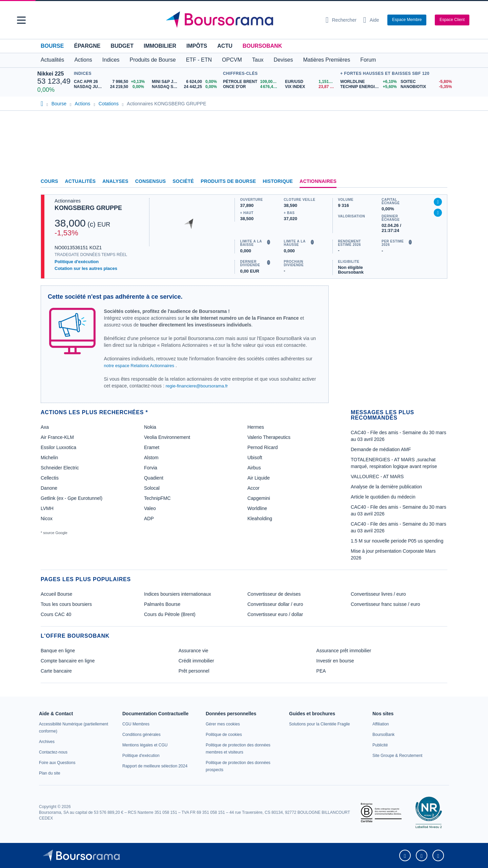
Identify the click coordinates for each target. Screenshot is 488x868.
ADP (149, 518)
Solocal (152, 488)
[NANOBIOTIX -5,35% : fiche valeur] (426, 87)
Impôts (197, 46)
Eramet (152, 447)
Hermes (256, 427)
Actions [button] (83, 60)
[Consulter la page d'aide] (371, 20)
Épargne (87, 46)
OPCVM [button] (232, 60)
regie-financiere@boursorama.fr (197, 386)
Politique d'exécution (77, 262)
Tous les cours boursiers (66, 604)
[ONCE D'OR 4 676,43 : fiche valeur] (251, 87)
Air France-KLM (57, 437)
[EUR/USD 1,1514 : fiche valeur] (311, 82)
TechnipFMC (157, 498)
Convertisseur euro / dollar (275, 614)
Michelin (49, 458)
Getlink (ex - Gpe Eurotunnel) (72, 498)
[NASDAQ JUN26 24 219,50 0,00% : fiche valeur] (110, 87)
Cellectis (50, 478)
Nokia (150, 427)
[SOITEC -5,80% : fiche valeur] (426, 82)
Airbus (254, 468)
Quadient (154, 478)
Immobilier (160, 46)
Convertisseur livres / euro (378, 594)
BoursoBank (262, 46)
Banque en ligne (58, 651)
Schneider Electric (60, 468)
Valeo (150, 508)
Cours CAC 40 (56, 614)
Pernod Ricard (263, 447)
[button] (21, 20)
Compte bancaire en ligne (68, 661)
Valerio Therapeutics (269, 437)
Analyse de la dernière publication (386, 487)
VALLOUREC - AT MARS (377, 477)
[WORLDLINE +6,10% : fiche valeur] (368, 82)
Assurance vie (194, 651)
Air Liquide (259, 478)
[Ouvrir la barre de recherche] (341, 20)
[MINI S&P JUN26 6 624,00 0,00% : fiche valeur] (186, 82)
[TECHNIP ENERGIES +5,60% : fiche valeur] (368, 87)
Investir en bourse (335, 661)
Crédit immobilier (196, 661)
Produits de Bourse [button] (153, 60)
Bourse (52, 46)
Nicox (47, 518)
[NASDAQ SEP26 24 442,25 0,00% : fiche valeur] (186, 87)
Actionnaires (318, 181)
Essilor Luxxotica (58, 447)
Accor (253, 488)
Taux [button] (258, 60)
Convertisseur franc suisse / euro (385, 604)
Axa (45, 427)
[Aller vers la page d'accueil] (241, 20)
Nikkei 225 (50, 74)
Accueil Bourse (56, 594)
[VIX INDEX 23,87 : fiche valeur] (311, 87)
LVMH (47, 508)
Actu (225, 46)
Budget (122, 46)
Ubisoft (255, 458)
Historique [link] (278, 181)
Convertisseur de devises (274, 594)
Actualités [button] (52, 60)
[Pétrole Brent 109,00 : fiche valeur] (251, 82)
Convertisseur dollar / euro (275, 604)
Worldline (257, 508)
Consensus (150, 181)
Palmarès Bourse (162, 604)
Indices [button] (111, 60)
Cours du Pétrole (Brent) (170, 614)
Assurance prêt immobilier (344, 651)
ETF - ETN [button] (199, 60)
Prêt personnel (194, 671)
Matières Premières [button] (327, 60)
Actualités (80, 181)
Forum (368, 60)
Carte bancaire (56, 671)
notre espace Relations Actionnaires (139, 366)
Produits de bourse (228, 181)
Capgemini (259, 498)
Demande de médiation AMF (381, 449)
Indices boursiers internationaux (178, 594)
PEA (321, 671)
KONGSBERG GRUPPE (88, 208)
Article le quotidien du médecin (383, 497)
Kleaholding (260, 518)
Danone (49, 488)
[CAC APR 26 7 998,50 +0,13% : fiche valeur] (110, 82)
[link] (47, 742)
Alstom (151, 458)
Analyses (115, 181)
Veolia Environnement (167, 437)
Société (183, 181)
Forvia (151, 468)
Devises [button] (283, 60)
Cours (49, 181)
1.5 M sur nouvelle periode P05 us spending (397, 541)
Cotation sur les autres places (86, 268)
